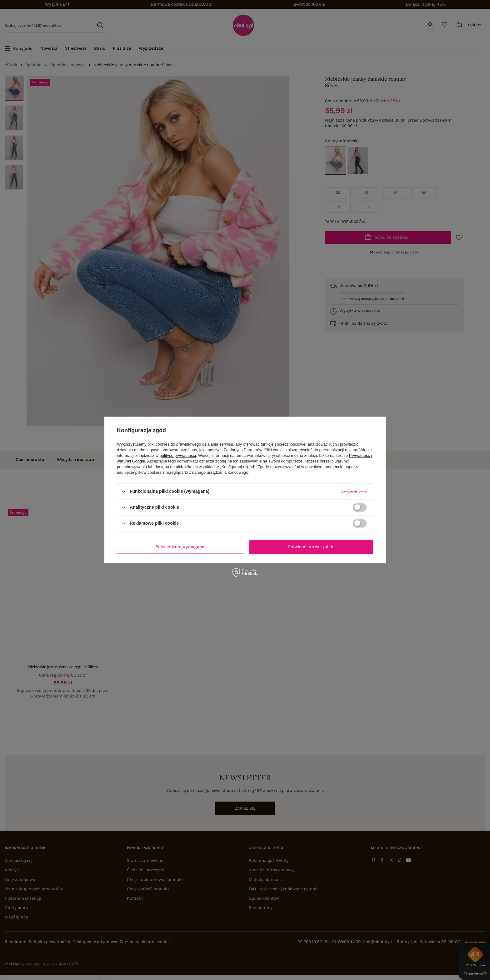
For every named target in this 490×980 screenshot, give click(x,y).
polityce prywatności (178, 455)
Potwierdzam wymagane (180, 547)
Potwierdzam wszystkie (311, 547)
